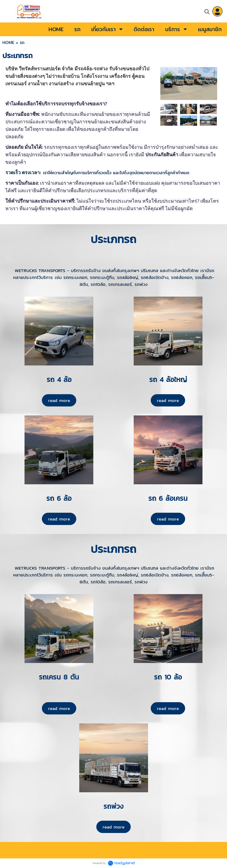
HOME (8, 43)
